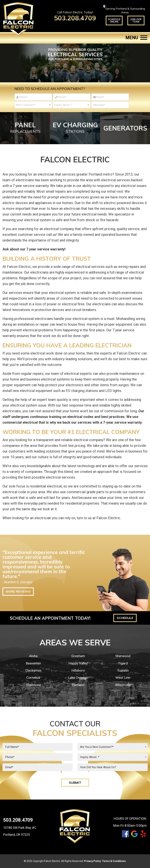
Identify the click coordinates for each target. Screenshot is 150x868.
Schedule (125, 618)
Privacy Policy (92, 861)
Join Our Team (136, 20)
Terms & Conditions (114, 861)
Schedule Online (114, 20)
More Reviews (18, 591)
